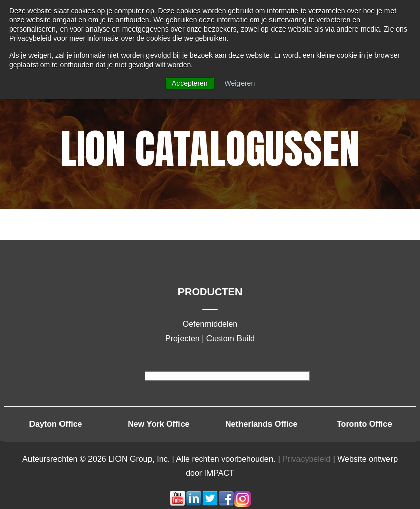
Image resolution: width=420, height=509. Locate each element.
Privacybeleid (306, 459)
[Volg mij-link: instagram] (243, 504)
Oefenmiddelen (210, 324)
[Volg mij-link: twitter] (210, 504)
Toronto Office (364, 424)
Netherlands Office (261, 424)
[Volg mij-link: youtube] (177, 504)
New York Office (158, 424)
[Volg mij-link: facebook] (226, 504)
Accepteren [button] (190, 83)
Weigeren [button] (240, 83)
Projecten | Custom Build (210, 338)
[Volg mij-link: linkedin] (194, 504)
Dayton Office (55, 424)
